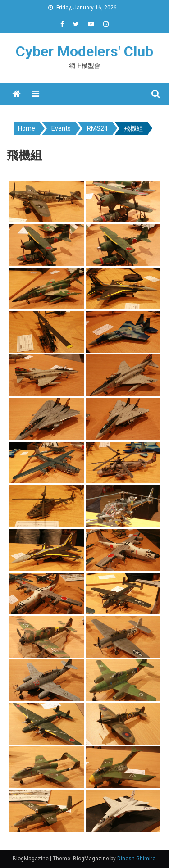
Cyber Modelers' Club (84, 51)
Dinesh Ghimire (136, 859)
